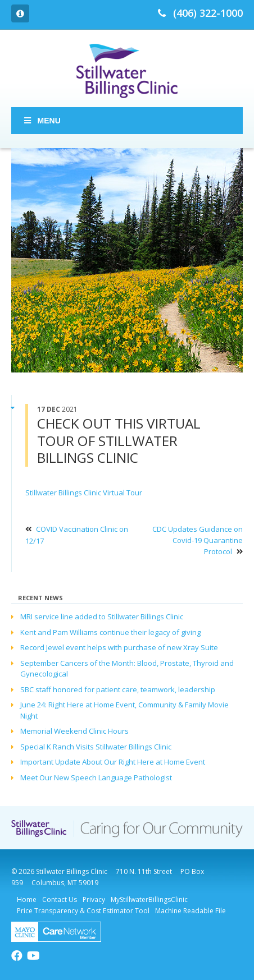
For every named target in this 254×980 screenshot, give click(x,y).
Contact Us (60, 900)
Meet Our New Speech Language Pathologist (96, 777)
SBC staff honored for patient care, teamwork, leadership (118, 689)
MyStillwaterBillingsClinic (149, 900)
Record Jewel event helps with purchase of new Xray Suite (119, 647)
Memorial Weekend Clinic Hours (74, 731)
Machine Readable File (190, 911)
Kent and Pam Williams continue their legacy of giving (110, 632)
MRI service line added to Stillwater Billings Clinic (102, 616)
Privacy (94, 900)
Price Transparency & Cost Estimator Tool (83, 911)
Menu (42, 121)
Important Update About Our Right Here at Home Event (113, 762)
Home (27, 900)
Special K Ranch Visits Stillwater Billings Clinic (96, 747)
